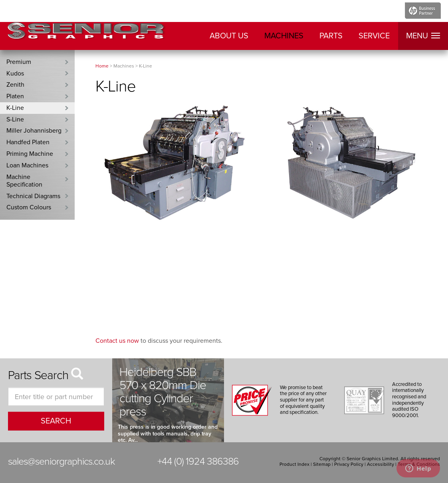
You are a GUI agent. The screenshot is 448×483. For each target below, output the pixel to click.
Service (374, 36)
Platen (15, 96)
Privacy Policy (349, 464)
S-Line (15, 119)
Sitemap (322, 464)
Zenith (15, 85)
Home (102, 66)
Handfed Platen (28, 142)
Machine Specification (24, 181)
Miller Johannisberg (34, 131)
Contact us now (117, 341)
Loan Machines (27, 165)
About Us (229, 36)
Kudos (15, 74)
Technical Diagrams (33, 196)
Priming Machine (30, 154)
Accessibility (381, 464)
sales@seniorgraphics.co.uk (61, 461)
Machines (284, 36)
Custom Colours (29, 207)
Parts (331, 36)
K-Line (15, 108)
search (56, 421)
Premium (19, 62)
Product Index (294, 464)
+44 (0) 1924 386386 (198, 461)
